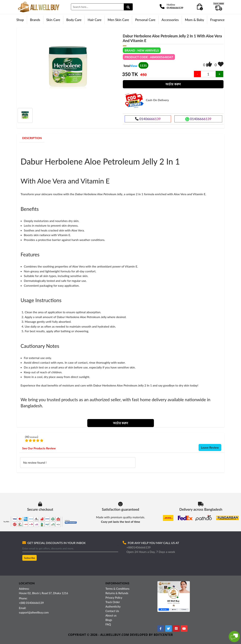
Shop (20, 20)
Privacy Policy (114, 598)
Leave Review (210, 447)
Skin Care (53, 20)
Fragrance (217, 20)
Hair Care (95, 20)
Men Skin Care (118, 20)
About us (111, 615)
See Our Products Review (39, 448)
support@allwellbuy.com (34, 612)
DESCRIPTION (32, 138)
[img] (209, 64)
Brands (35, 20)
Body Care (74, 20)
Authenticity (113, 606)
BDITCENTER (163, 635)
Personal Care (145, 20)
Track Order (113, 602)
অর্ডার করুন (173, 84)
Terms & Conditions (118, 589)
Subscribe (30, 558)
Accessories (170, 20)
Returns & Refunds (117, 593)
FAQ (108, 624)
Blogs (109, 620)
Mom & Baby (194, 20)
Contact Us (112, 611)
